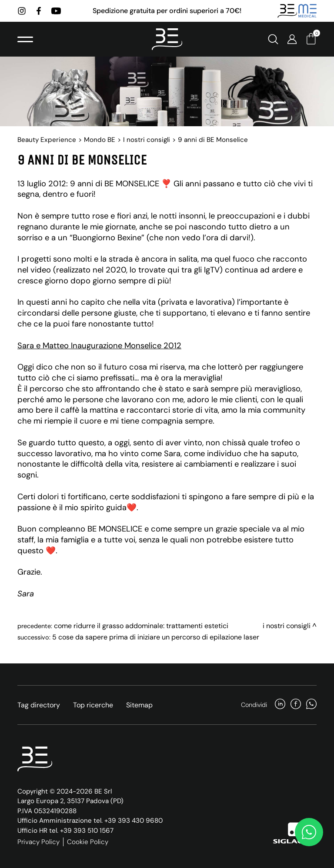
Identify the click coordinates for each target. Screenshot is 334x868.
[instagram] (22, 11)
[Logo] (167, 39)
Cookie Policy (88, 842)
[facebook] (39, 11)
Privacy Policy (38, 842)
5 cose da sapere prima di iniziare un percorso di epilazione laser (156, 637)
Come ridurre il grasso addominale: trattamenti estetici (141, 626)
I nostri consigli (147, 140)
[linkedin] (280, 705)
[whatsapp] (311, 705)
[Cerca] (273, 39)
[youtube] (56, 11)
